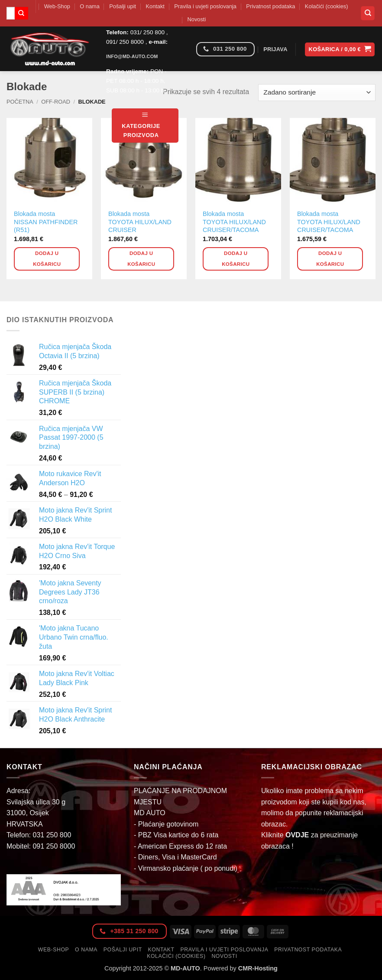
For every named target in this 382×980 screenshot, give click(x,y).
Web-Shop (57, 6)
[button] (145, 126)
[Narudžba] (317, 93)
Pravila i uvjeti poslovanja (205, 6)
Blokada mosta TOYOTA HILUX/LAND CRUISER (140, 222)
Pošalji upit (123, 6)
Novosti (197, 19)
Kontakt (155, 6)
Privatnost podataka (270, 6)
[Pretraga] (368, 13)
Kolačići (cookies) (327, 6)
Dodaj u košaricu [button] (47, 259)
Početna (20, 102)
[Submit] (21, 13)
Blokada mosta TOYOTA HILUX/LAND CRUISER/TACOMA (234, 222)
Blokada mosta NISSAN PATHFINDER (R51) (46, 222)
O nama (90, 6)
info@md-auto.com (132, 56)
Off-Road (56, 102)
